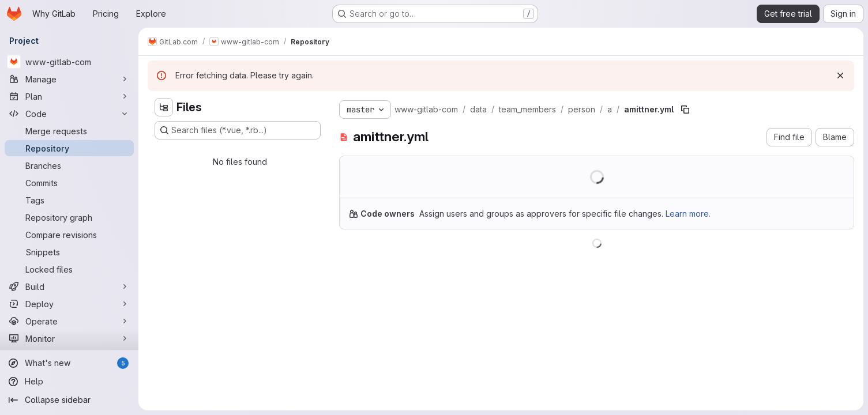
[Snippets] (69, 252)
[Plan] (69, 96)
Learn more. (688, 214)
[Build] (69, 286)
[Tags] (69, 200)
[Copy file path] (685, 110)
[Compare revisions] (69, 235)
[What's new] (69, 363)
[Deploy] (69, 304)
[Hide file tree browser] (164, 107)
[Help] (69, 382)
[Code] (69, 114)
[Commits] (69, 183)
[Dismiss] (840, 76)
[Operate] (69, 321)
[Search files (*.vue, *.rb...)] (238, 130)
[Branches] (69, 165)
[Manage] (69, 79)
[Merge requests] (69, 131)
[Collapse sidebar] (69, 400)
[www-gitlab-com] (69, 62)
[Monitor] (69, 338)
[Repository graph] (69, 217)
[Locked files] (69, 269)
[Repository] (69, 148)
